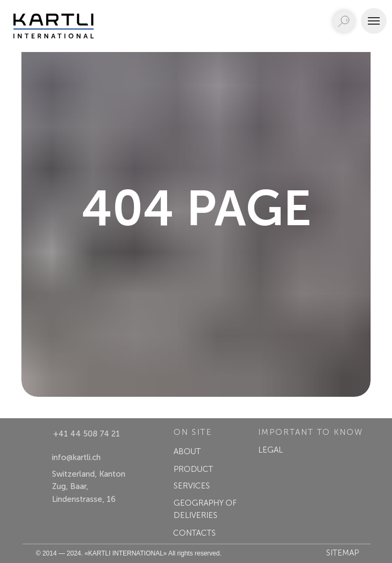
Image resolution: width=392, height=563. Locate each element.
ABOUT (187, 451)
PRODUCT (193, 469)
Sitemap (342, 553)
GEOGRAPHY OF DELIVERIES (205, 509)
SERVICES (192, 486)
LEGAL (270, 450)
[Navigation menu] (374, 21)
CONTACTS (194, 533)
